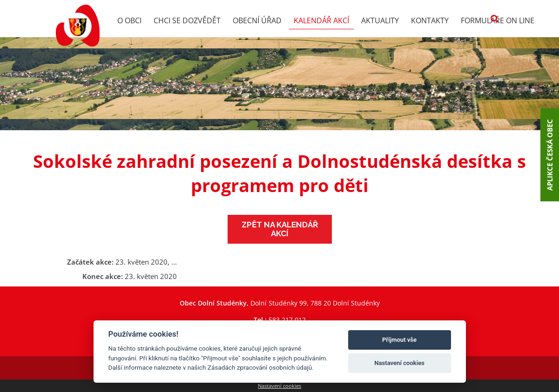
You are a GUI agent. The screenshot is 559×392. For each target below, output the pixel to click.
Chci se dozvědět (187, 20)
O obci (129, 20)
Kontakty (430, 20)
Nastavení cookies (279, 386)
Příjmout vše (399, 340)
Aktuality (380, 20)
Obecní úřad (257, 20)
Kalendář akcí (321, 20)
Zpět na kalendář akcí (280, 229)
